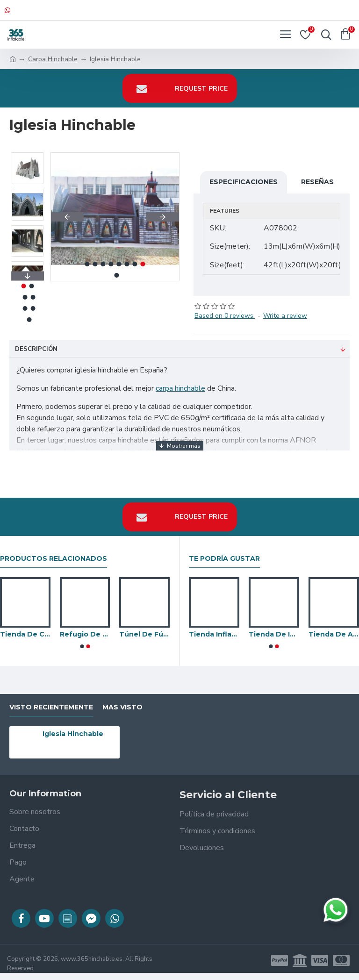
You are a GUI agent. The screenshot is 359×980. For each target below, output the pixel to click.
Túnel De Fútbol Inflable (144, 634)
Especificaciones (244, 182)
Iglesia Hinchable (73, 734)
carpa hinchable (180, 388)
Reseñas (317, 182)
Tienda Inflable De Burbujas (214, 634)
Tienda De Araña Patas (334, 634)
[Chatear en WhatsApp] (336, 910)
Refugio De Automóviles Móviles (85, 634)
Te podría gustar (224, 559)
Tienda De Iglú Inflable (274, 634)
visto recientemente (51, 707)
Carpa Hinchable (53, 59)
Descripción (36, 349)
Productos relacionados (54, 559)
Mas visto (122, 707)
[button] (67, 217)
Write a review (285, 316)
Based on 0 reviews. (225, 316)
